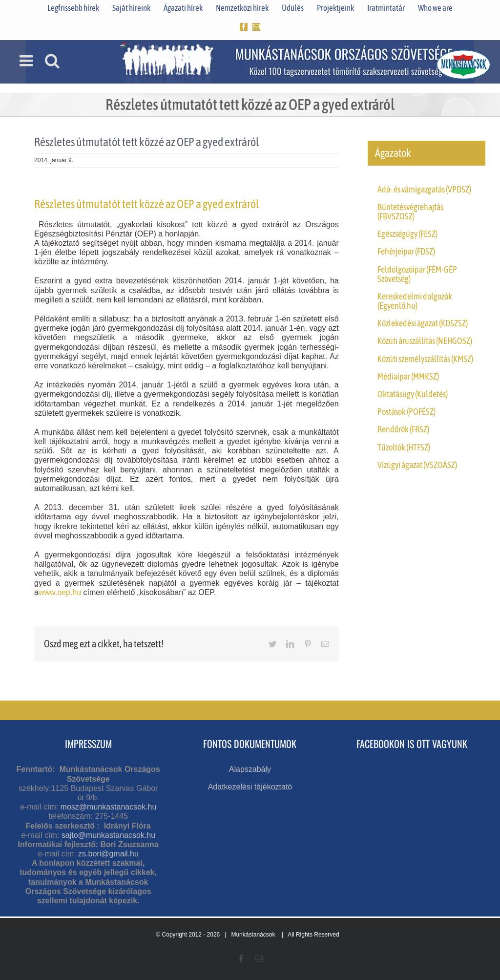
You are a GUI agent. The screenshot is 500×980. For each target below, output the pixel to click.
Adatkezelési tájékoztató (250, 787)
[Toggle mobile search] (52, 61)
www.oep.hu (60, 592)
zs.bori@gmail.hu (108, 854)
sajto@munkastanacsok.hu (108, 835)
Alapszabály (250, 769)
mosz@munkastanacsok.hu (109, 807)
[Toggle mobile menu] (27, 61)
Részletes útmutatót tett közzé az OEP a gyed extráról (146, 204)
